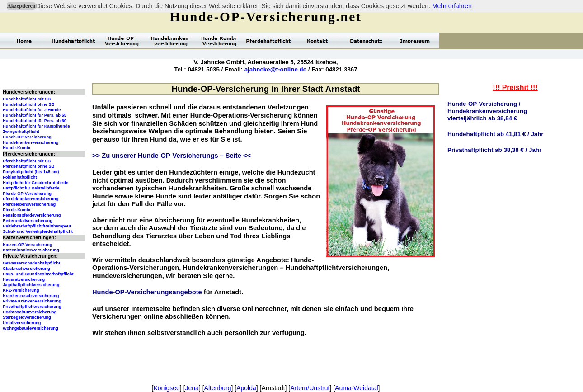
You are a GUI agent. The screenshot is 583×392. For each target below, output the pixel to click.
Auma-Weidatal (356, 388)
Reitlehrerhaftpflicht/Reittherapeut (37, 226)
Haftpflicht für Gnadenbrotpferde (35, 183)
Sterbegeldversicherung (27, 317)
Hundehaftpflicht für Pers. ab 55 (35, 115)
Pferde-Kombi (16, 210)
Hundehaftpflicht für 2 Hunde (32, 110)
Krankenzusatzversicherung (31, 296)
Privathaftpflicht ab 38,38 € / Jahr (494, 150)
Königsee (166, 388)
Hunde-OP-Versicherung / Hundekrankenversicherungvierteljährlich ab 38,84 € (487, 111)
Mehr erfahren (452, 6)
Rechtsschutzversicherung (30, 312)
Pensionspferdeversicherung (32, 215)
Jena (192, 388)
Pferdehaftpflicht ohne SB (29, 166)
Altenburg (218, 388)
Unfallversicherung (22, 323)
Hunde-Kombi (16, 148)
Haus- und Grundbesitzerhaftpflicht (38, 274)
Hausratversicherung (24, 279)
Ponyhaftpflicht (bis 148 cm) (31, 172)
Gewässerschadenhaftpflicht (31, 263)
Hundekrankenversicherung (31, 142)
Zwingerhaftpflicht (21, 132)
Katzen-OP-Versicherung (27, 245)
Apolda (246, 388)
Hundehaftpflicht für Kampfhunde (36, 126)
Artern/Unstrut (310, 388)
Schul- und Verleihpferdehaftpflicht (38, 231)
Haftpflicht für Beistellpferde (31, 188)
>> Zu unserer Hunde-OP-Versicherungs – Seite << (172, 156)
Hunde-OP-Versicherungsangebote (147, 292)
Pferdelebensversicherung (29, 204)
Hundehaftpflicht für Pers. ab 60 (35, 121)
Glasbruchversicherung (26, 269)
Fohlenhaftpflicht (20, 177)
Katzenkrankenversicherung (31, 250)
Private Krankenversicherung (32, 301)
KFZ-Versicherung (21, 290)
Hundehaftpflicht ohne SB (29, 104)
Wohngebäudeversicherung (31, 328)
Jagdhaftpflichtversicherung (31, 285)
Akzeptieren (21, 6)
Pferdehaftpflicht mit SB (27, 161)
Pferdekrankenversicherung (31, 199)
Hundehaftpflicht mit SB (27, 99)
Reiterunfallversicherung (28, 221)
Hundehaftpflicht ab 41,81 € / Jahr (496, 134)
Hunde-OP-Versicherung (27, 137)
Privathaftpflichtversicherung (32, 307)
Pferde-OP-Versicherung (27, 194)
